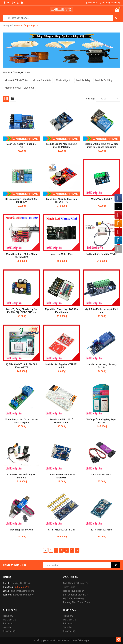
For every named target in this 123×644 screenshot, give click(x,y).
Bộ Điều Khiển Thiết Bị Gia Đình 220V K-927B (21, 366)
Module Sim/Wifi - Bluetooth (19, 88)
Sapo (86, 640)
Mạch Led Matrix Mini (61, 254)
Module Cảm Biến (42, 80)
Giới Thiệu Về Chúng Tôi (75, 583)
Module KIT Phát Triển (16, 80)
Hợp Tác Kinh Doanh (74, 591)
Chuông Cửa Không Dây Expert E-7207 (101, 421)
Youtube (7, 627)
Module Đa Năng (104, 80)
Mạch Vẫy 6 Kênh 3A (101, 199)
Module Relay (83, 80)
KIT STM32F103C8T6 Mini (61, 530)
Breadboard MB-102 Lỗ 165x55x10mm (61, 421)
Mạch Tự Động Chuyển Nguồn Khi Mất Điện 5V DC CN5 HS (21, 311)
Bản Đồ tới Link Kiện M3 (75, 595)
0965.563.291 (22, 587)
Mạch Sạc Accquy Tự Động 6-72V (21, 145)
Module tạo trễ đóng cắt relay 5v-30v (102, 366)
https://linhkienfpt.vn (23, 595)
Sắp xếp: (91, 99)
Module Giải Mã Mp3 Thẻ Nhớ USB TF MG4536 (61, 145)
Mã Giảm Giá (10, 620)
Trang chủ (8, 616)
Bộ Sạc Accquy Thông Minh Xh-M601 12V (21, 201)
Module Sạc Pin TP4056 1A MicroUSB (61, 476)
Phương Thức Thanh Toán (76, 602)
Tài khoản (92, 3)
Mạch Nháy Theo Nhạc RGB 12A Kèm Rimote (61, 311)
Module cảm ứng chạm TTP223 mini (61, 366)
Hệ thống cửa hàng (110, 3)
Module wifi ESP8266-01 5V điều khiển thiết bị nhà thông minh (102, 145)
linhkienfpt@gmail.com (22, 591)
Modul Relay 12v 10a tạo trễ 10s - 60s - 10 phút (21, 421)
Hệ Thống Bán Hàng (73, 599)
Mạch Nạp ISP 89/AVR (22, 530)
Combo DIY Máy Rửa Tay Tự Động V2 (22, 476)
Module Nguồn (64, 80)
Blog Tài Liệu (10, 631)
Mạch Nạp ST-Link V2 (102, 475)
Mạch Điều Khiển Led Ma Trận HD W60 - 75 (61, 201)
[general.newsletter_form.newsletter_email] (77, 565)
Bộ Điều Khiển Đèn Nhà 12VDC (102, 254)
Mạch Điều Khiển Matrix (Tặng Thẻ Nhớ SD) (21, 256)
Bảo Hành (8, 624)
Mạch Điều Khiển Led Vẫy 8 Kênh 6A (101, 311)
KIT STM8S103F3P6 (102, 530)
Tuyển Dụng (69, 587)
